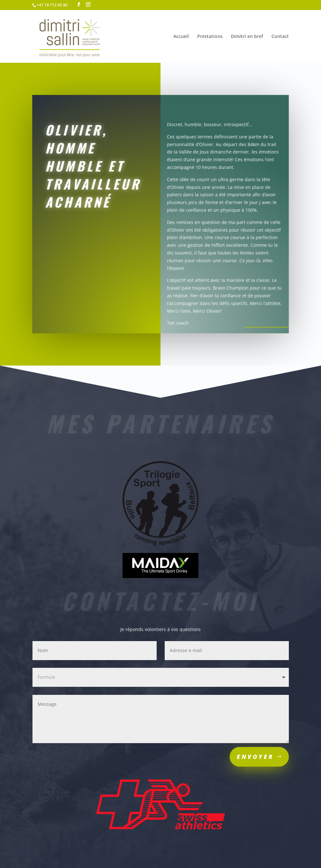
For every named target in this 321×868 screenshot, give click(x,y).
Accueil (181, 37)
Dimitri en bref (247, 37)
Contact (280, 37)
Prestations (210, 37)
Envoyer (255, 757)
